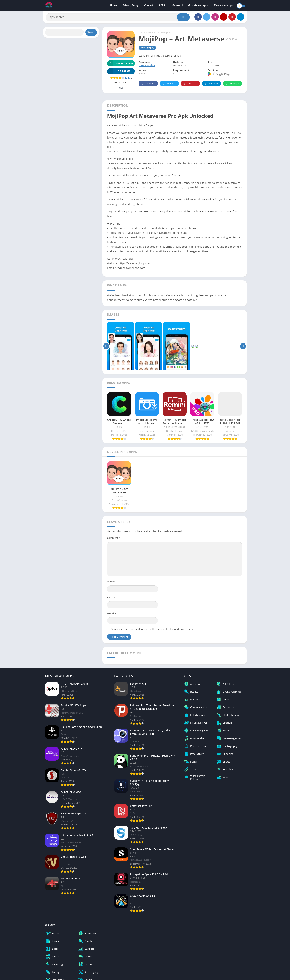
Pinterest (190, 85)
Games (176, 6)
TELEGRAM (119, 73)
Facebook (148, 85)
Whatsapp (232, 85)
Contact (149, 6)
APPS (162, 6)
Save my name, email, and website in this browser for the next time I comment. (155, 630)
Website (112, 615)
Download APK (120, 65)
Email (111, 599)
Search (91, 34)
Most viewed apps (198, 6)
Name (111, 583)
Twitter (168, 85)
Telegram (211, 85)
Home (113, 6)
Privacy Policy (131, 6)
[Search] (118, 18)
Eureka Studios (147, 67)
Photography (163, 34)
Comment (114, 539)
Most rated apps (223, 6)
